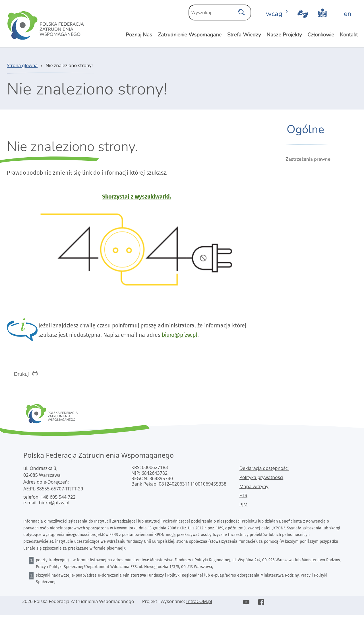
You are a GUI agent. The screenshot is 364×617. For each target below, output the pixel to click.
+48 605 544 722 (58, 499)
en (348, 14)
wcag (277, 14)
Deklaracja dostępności (264, 470)
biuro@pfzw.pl (207, 336)
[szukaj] (241, 11)
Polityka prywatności (261, 479)
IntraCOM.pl (199, 603)
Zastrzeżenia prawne (308, 159)
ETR (243, 498)
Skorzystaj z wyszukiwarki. (137, 197)
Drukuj (29, 375)
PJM (244, 507)
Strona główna (22, 65)
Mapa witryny (254, 488)
